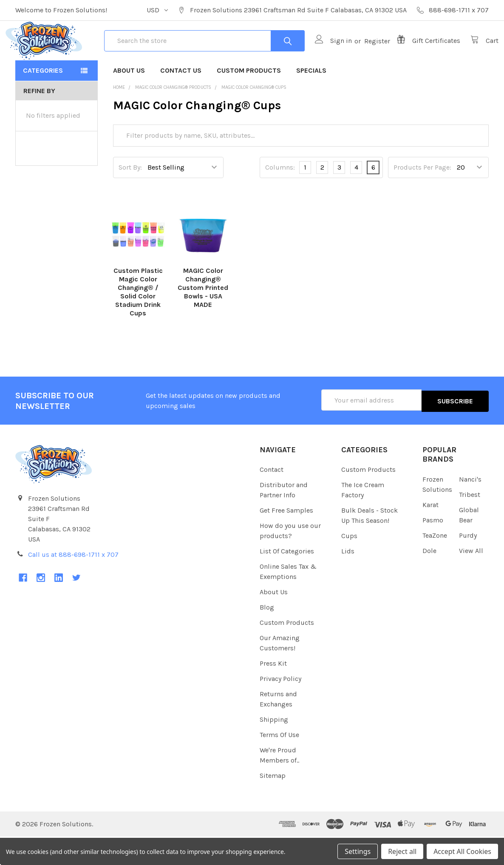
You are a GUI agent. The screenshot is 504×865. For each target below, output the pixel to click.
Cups (349, 564)
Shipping (274, 748)
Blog (267, 636)
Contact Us (181, 100)
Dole (429, 579)
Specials (311, 100)
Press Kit (273, 692)
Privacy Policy (280, 707)
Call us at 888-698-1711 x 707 (73, 583)
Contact (272, 498)
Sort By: (130, 197)
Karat (430, 533)
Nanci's (470, 507)
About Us (129, 100)
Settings (358, 851)
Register (367, 55)
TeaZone (435, 563)
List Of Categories (287, 580)
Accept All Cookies (462, 851)
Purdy (468, 563)
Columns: (280, 197)
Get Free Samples (286, 539)
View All (471, 579)
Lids (348, 580)
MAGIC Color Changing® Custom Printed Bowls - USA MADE (203, 317)
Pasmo (433, 548)
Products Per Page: (422, 197)
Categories (43, 100)
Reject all (402, 851)
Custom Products (249, 100)
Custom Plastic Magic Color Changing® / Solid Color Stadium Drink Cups (138, 321)
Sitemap (273, 804)
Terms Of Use (279, 763)
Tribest (470, 523)
